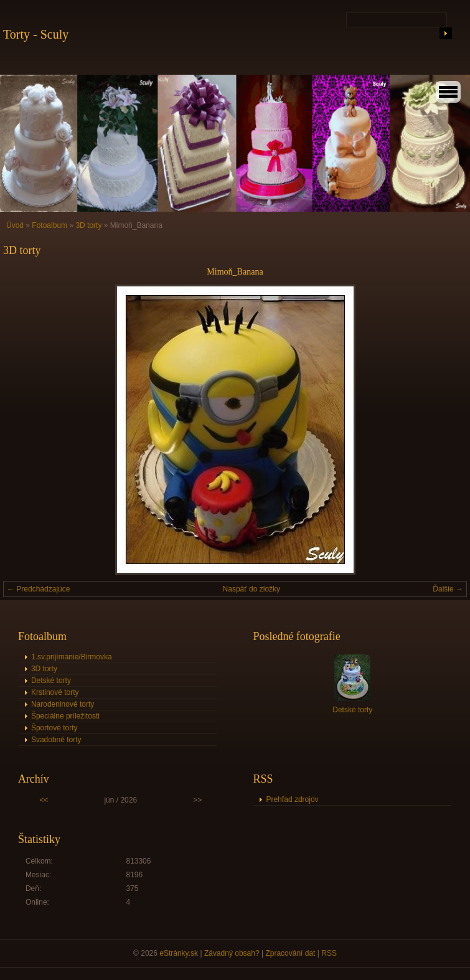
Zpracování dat (290, 953)
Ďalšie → (448, 589)
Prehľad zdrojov (292, 799)
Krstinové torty (55, 692)
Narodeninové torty (63, 704)
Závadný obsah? (232, 953)
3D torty (88, 225)
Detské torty (51, 681)
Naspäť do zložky (252, 589)
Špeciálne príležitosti (65, 716)
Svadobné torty (56, 740)
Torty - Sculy (36, 34)
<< (44, 800)
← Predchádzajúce (38, 589)
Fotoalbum (49, 225)
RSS (329, 953)
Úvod (15, 225)
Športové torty (54, 728)
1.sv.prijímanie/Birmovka (72, 657)
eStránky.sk (179, 953)
